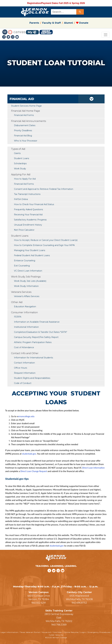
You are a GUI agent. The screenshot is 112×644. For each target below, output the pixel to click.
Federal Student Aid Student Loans (32, 255)
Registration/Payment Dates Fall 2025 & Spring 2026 (56, 3)
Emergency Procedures (99, 632)
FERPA (18, 317)
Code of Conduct (23, 383)
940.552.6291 (39, 603)
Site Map (57, 632)
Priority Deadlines (23, 130)
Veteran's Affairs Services (27, 296)
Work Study (20, 169)
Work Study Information (26, 286)
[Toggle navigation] (106, 35)
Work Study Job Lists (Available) (30, 281)
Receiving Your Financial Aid (28, 215)
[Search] (80, 12)
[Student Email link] (5, 32)
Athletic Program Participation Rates (33, 342)
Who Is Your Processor (26, 141)
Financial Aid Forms (24, 184)
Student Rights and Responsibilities (32, 378)
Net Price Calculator (24, 230)
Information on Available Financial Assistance (37, 322)
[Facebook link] (4, 37)
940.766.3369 (59, 625)
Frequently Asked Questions (28, 209)
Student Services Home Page (26, 106)
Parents (34, 23)
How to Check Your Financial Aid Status (34, 204)
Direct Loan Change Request (34, 471)
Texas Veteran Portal (30, 632)
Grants (17, 153)
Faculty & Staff (52, 23)
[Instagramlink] (13, 37)
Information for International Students (33, 358)
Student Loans (22, 158)
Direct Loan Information (93, 468)
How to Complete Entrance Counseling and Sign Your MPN (44, 245)
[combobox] (67, 12)
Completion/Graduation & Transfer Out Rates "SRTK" (41, 332)
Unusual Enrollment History (28, 225)
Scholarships (20, 163)
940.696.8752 (79, 603)
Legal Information (9, 632)
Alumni (68, 23)
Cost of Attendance (24, 347)
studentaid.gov (29, 454)
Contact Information (24, 363)
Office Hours (20, 368)
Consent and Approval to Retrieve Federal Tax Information (44, 189)
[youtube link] (17, 37)
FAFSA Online (21, 199)
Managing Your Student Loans (30, 250)
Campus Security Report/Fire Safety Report (36, 337)
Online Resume (71, 632)
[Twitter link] (9, 37)
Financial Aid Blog (23, 136)
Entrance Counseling (25, 261)
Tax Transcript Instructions (27, 194)
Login (83, 632)
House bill (47, 632)
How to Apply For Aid (25, 179)
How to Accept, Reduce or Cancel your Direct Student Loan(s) (46, 240)
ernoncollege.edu (26, 416)
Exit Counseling (22, 266)
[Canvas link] (17, 32)
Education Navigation (25, 307)
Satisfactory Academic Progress (30, 220)
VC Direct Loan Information (28, 271)
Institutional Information (26, 327)
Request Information (25, 373)
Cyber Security (56, 635)
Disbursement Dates (25, 125)
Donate (82, 23)
